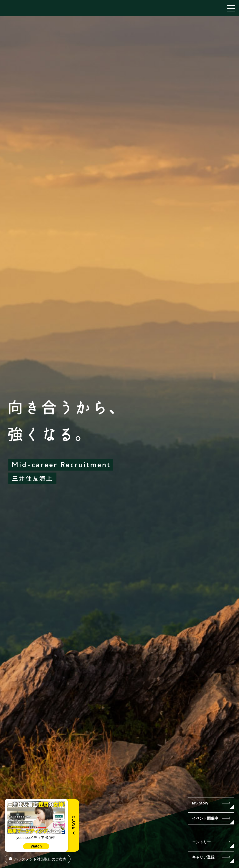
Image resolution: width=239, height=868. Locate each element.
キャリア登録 (203, 857)
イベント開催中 (205, 818)
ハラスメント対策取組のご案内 (40, 859)
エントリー (201, 842)
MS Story (200, 803)
